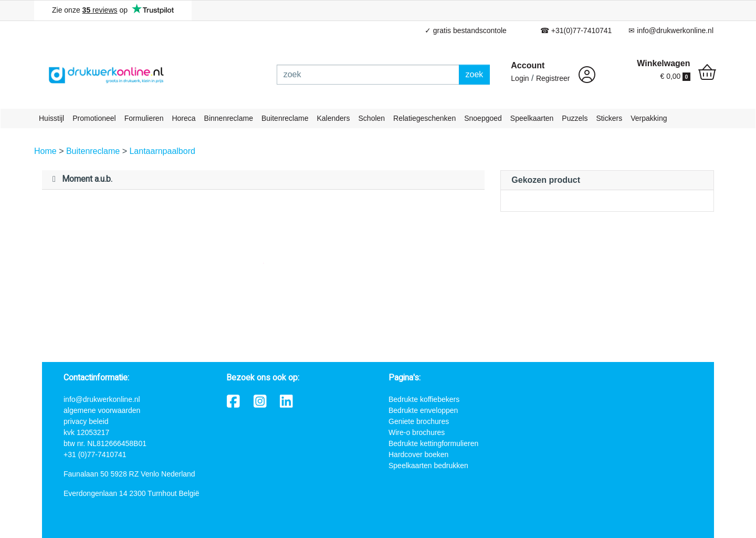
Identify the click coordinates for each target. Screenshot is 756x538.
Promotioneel (94, 118)
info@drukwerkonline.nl (102, 399)
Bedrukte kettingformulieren (433, 443)
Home (46, 151)
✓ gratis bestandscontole (466, 30)
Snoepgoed (483, 118)
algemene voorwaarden (102, 410)
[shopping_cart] (707, 74)
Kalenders (333, 118)
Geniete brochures (419, 421)
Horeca (183, 118)
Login (520, 78)
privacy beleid (86, 421)
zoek (475, 74)
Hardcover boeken (418, 454)
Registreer (553, 78)
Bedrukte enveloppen (423, 410)
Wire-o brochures (417, 432)
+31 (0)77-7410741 (95, 454)
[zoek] (368, 75)
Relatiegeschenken (424, 118)
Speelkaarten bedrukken (428, 465)
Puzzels (575, 118)
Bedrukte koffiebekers (424, 399)
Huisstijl (51, 118)
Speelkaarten (532, 118)
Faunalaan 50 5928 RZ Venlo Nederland (129, 474)
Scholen (372, 118)
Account (528, 65)
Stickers (609, 118)
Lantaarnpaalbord (162, 151)
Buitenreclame (285, 118)
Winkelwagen (663, 63)
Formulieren (144, 118)
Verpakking (649, 118)
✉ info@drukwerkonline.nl (671, 30)
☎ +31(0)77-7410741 (576, 30)
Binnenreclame (229, 118)
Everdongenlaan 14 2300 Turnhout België (131, 493)
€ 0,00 (675, 76)
